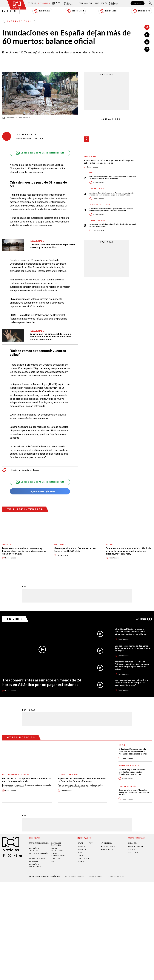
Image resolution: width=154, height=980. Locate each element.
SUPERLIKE (132, 845)
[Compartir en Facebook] (147, 35)
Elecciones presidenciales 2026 (15, 770)
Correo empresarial (38, 854)
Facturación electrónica (56, 839)
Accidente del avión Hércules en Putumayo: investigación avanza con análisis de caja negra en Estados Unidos (112, 194)
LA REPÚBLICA (106, 839)
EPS (120, 740)
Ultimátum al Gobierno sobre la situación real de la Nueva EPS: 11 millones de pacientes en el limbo (130, 627)
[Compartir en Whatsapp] (147, 49)
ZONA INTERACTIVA (136, 842)
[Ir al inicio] (17, 5)
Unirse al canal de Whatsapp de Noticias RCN (40, 153)
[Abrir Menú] (4, 3)
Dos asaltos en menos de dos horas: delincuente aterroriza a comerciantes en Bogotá (133, 644)
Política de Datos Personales (75, 872)
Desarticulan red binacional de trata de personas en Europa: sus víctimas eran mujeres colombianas (50, 334)
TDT (91, 839)
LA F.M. (80, 848)
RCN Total (82, 842)
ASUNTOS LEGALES (108, 842)
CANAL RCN (138, 3)
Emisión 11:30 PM (142, 11)
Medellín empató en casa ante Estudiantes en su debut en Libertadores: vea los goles (132, 767)
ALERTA (80, 851)
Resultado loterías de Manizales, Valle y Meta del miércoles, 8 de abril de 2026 (134, 788)
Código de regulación (39, 849)
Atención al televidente (34, 845)
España (14, 466)
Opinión (104, 3)
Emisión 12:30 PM (75, 11)
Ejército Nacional (98, 221)
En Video (15, 614)
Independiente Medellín (129, 761)
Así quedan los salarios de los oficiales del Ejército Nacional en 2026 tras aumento (113, 225)
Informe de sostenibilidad (57, 845)
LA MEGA (81, 857)
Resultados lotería (127, 782)
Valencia (25, 466)
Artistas (109, 540)
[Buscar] (150, 3)
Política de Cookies (96, 872)
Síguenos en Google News (40, 487)
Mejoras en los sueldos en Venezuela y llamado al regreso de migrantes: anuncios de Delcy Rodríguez (24, 546)
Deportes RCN (56, 3)
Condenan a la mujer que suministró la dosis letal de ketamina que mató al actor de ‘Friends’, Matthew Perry (128, 546)
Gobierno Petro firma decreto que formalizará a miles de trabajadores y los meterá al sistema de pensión (111, 209)
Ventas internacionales (58, 850)
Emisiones (10, 11)
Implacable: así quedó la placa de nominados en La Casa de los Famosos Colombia (82, 775)
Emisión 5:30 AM (42, 11)
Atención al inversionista (35, 861)
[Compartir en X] (147, 42)
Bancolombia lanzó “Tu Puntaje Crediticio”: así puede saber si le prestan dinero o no (109, 162)
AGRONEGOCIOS (107, 845)
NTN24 (80, 839)
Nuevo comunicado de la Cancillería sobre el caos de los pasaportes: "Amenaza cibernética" (131, 678)
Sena (91, 173)
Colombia (32, 3)
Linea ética (55, 854)
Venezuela (7, 540)
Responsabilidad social (39, 839)
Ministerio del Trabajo (100, 205)
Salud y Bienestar (68, 3)
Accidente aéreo (97, 189)
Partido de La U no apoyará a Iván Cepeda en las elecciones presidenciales (27, 775)
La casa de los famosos (68, 770)
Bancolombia (90, 157)
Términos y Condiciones (115, 872)
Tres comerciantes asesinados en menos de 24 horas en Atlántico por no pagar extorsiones (42, 678)
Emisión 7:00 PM (108, 11)
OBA (52, 857)
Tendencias (94, 3)
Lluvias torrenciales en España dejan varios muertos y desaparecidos (52, 243)
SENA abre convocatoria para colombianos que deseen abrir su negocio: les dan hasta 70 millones (113, 177)
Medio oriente (60, 540)
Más (144, 614)
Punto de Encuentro (114, 3)
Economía (83, 3)
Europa (36, 466)
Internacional (44, 3)
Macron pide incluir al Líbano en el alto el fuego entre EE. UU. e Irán (75, 545)
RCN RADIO (82, 845)
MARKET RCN (133, 848)
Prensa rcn (34, 857)
